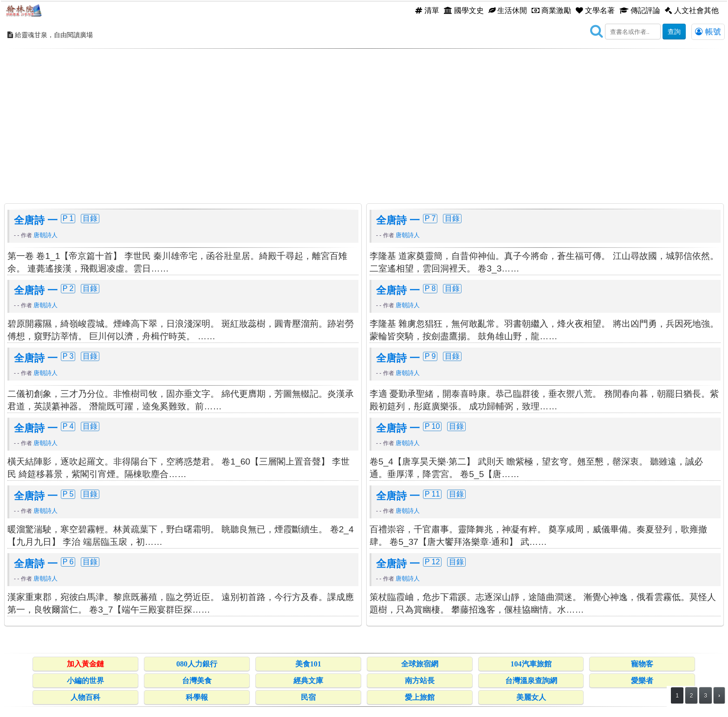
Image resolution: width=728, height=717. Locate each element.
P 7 (430, 218)
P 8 (430, 288)
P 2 (68, 288)
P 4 (68, 426)
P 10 (432, 426)
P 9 (430, 356)
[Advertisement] (364, 118)
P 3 (68, 356)
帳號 (708, 32)
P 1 (68, 218)
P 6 (68, 562)
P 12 (432, 562)
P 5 (68, 494)
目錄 (90, 218)
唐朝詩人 (45, 235)
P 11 (432, 494)
